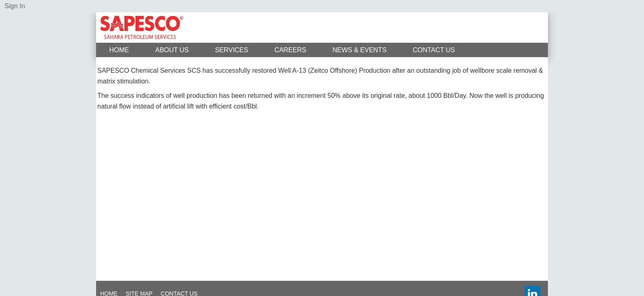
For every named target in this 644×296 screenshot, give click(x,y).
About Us (172, 50)
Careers (290, 50)
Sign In (15, 6)
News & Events (359, 50)
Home (119, 50)
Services (232, 50)
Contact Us (434, 50)
